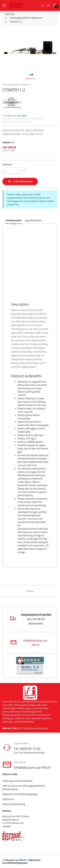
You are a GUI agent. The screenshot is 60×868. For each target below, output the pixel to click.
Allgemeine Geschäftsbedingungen (20, 794)
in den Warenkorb (20, 182)
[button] (42, 5)
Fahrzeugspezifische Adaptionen (26, 18)
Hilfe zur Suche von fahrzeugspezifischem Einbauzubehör (24, 787)
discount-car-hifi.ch (15, 860)
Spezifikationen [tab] (33, 220)
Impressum (8, 799)
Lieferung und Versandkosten (17, 781)
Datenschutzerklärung (14, 804)
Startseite (10, 14)
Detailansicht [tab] (14, 220)
